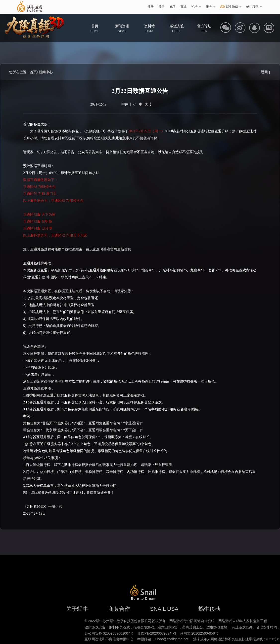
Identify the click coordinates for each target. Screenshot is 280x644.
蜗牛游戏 (29, 7)
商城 (184, 7)
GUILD (177, 29)
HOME (95, 29)
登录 (162, 7)
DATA (149, 29)
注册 (151, 7)
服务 (211, 7)
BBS (204, 29)
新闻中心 (46, 72)
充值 (173, 7)
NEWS (122, 29)
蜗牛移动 (254, 7)
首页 (33, 72)
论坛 (196, 7)
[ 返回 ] (264, 72)
